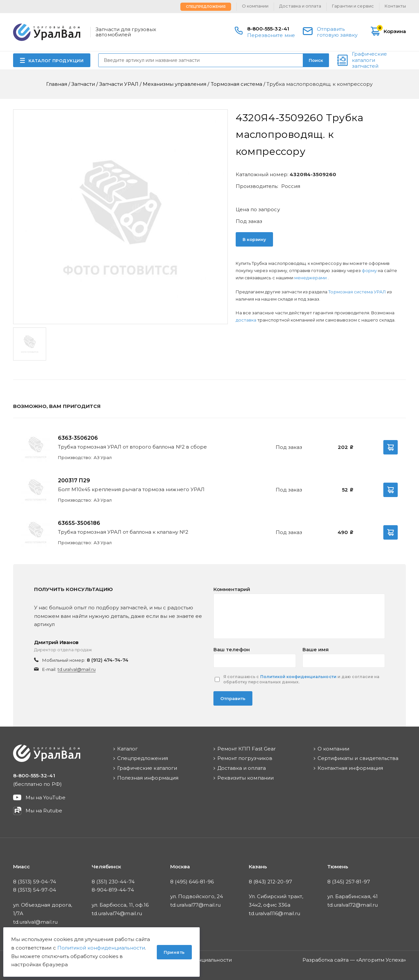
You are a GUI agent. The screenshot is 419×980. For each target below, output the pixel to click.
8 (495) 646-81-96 (192, 882)
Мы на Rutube (44, 811)
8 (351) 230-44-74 (113, 882)
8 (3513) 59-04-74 (35, 882)
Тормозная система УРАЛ (358, 292)
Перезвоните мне (271, 35)
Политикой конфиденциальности (298, 677)
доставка (246, 320)
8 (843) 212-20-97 (270, 882)
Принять (174, 952)
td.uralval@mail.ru (77, 669)
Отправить (233, 698)
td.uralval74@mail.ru (117, 913)
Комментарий (232, 589)
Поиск (316, 60)
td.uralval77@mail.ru (195, 905)
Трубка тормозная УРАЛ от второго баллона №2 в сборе (132, 447)
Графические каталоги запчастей (369, 60)
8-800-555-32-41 (268, 29)
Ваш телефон (232, 649)
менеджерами (311, 278)
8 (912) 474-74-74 (108, 660)
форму (369, 270)
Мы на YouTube (46, 797)
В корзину (254, 239)
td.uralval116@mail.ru (274, 913)
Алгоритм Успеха (381, 960)
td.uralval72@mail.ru (353, 905)
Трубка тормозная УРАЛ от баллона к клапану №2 (123, 532)
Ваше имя (316, 649)
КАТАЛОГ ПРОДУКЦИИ (56, 61)
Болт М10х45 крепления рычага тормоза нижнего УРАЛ (131, 489)
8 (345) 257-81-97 (349, 882)
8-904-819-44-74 (113, 890)
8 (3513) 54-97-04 (35, 890)
